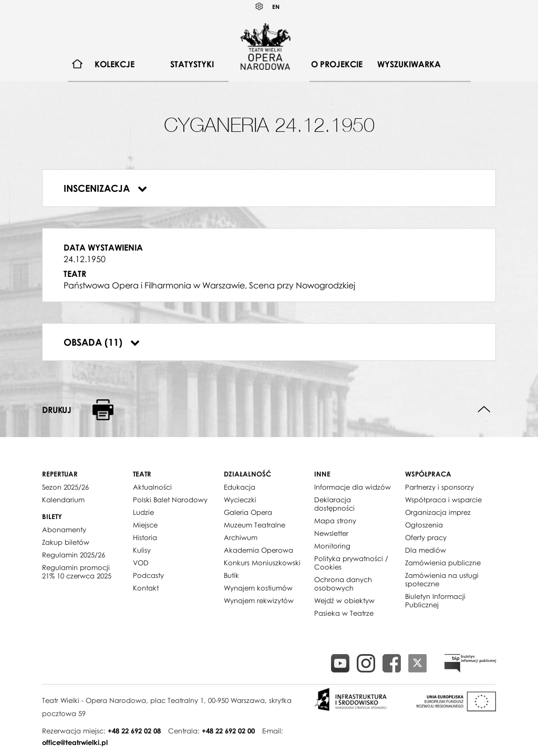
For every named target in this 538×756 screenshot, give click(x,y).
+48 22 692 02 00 (228, 731)
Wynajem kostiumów (258, 588)
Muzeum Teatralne (255, 525)
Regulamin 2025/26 (74, 555)
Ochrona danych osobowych (343, 584)
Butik (231, 575)
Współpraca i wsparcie (443, 500)
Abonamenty (64, 530)
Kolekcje (115, 64)
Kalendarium (63, 500)
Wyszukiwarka (409, 64)
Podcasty (148, 575)
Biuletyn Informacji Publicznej (435, 600)
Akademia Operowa (258, 550)
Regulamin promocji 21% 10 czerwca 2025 (77, 572)
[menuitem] (77, 64)
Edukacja (240, 487)
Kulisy (142, 550)
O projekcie (337, 64)
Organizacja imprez (438, 512)
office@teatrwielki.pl (75, 742)
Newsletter (331, 533)
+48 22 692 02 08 (134, 731)
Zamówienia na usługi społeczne (442, 579)
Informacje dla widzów (353, 487)
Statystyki (192, 64)
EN (276, 7)
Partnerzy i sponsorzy (439, 487)
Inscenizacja (105, 188)
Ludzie (143, 512)
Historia (145, 537)
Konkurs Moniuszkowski (262, 563)
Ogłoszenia (424, 525)
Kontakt (146, 588)
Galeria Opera (248, 512)
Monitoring (332, 546)
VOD (141, 563)
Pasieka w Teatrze (344, 613)
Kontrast (260, 7)
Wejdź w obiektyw (344, 600)
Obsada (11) (102, 342)
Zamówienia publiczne (443, 563)
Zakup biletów (66, 542)
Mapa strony (335, 521)
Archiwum (241, 537)
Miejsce (145, 525)
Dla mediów (426, 550)
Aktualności (152, 487)
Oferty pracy (426, 537)
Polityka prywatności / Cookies (351, 563)
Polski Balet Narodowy (170, 500)
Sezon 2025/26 (65, 487)
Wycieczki (240, 500)
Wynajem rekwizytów (259, 600)
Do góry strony (484, 410)
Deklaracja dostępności (334, 504)
